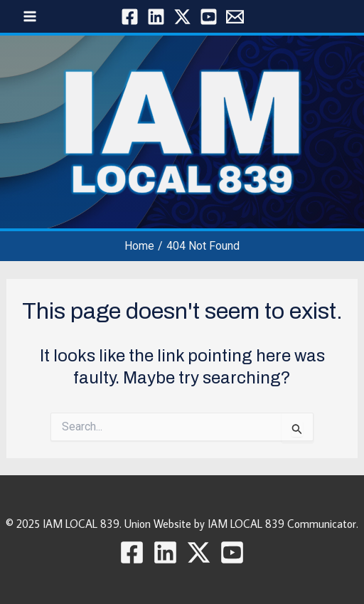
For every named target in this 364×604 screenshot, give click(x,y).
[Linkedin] (156, 17)
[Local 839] (235, 17)
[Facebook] (130, 17)
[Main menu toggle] (30, 16)
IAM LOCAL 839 (81, 524)
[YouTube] (209, 17)
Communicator (322, 524)
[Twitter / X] (182, 17)
